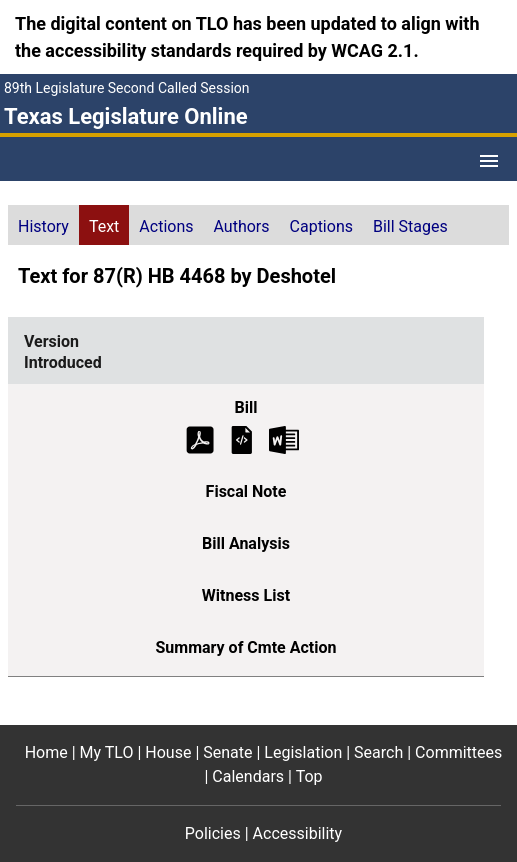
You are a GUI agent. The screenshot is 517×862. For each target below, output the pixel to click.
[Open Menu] (489, 161)
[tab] (43, 225)
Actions (166, 226)
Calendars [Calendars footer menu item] (248, 776)
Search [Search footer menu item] (378, 752)
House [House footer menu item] (168, 752)
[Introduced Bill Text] (242, 438)
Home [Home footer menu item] (46, 752)
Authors (242, 226)
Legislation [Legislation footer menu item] (303, 752)
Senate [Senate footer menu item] (227, 752)
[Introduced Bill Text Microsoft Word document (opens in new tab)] (284, 438)
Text (104, 226)
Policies (213, 833)
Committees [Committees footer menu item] (458, 752)
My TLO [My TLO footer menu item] (107, 752)
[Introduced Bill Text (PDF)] (200, 438)
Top (309, 776)
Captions (321, 226)
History (43, 226)
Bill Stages (410, 226)
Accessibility (298, 833)
